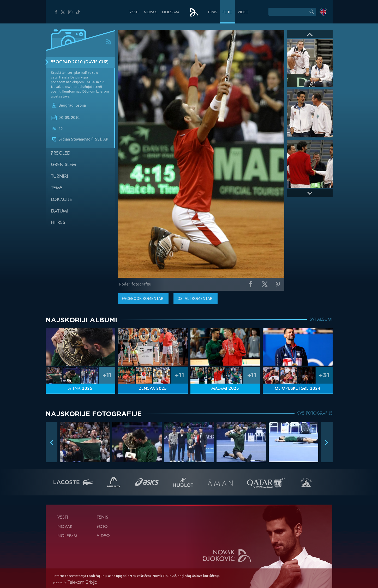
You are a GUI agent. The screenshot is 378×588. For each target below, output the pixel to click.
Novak (150, 12)
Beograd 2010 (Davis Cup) (80, 62)
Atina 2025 (80, 389)
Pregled (61, 153)
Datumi (60, 211)
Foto (227, 12)
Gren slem (64, 165)
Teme (57, 188)
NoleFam (170, 12)
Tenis (212, 12)
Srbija (81, 105)
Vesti (134, 12)
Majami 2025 (225, 389)
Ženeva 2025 (153, 389)
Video (243, 12)
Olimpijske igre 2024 (298, 389)
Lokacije (61, 200)
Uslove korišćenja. (206, 576)
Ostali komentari (196, 299)
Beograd (66, 105)
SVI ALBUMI (321, 320)
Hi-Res (58, 223)
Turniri (59, 177)
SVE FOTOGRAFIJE (315, 414)
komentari (143, 299)
